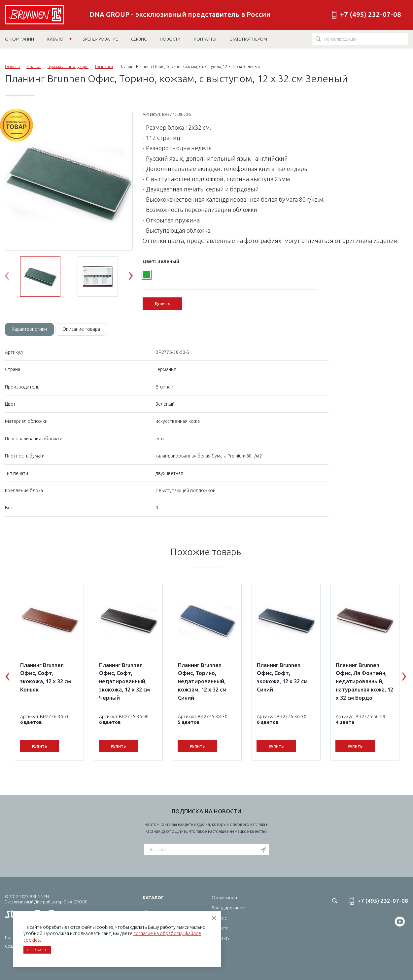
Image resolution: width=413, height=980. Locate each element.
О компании (224, 897)
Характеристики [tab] (29, 329)
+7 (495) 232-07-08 (371, 14)
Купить (162, 303)
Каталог (60, 39)
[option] (69, 182)
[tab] (29, 329)
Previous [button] (12, 277)
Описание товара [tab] (81, 329)
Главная (12, 67)
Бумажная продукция (68, 67)
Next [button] (136, 277)
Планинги (104, 67)
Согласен (37, 950)
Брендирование (228, 908)
